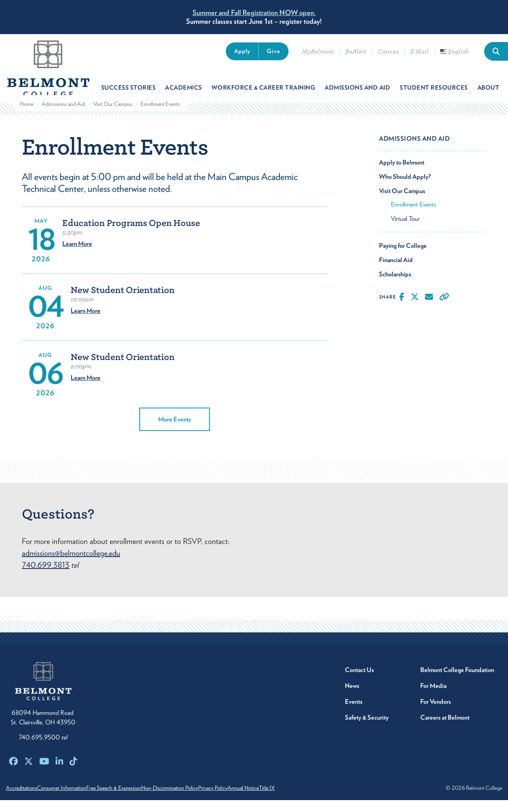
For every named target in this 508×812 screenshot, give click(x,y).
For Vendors (436, 713)
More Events (175, 431)
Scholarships (395, 286)
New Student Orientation (122, 302)
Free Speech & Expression (131, 800)
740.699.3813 (46, 577)
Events (354, 713)
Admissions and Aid (63, 115)
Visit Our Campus (113, 115)
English (455, 52)
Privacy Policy (248, 800)
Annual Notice (287, 800)
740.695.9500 (43, 749)
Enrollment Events (414, 216)
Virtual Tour (405, 230)
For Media (433, 698)
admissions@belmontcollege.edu (71, 565)
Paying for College (403, 257)
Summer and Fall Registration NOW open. (254, 12)
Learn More (77, 256)
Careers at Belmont (445, 729)
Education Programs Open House (131, 235)
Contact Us (359, 682)
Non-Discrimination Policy (196, 800)
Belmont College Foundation (457, 682)
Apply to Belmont (402, 174)
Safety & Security (367, 729)
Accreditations (21, 800)
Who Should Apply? (405, 188)
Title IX (319, 800)
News (352, 698)
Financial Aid (396, 271)
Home (27, 115)
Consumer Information (70, 800)
